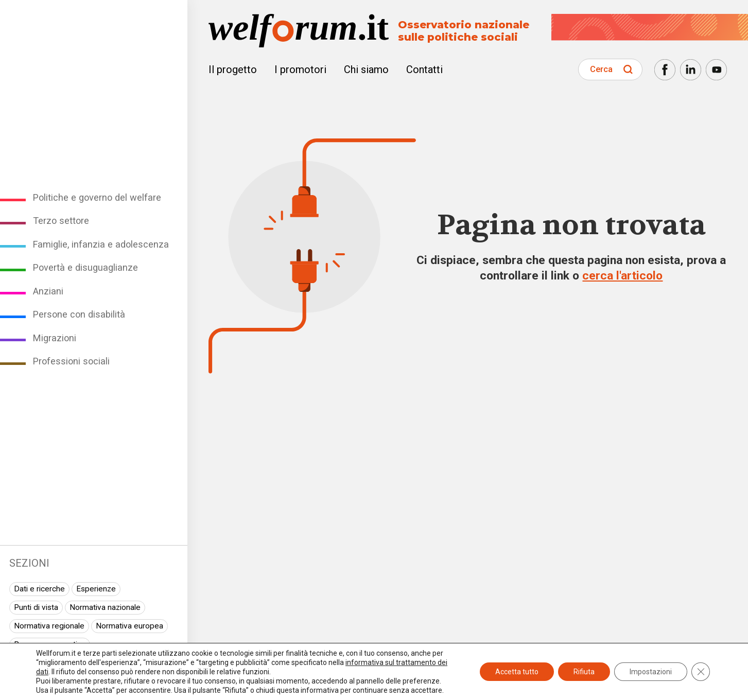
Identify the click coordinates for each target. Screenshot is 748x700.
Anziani (48, 291)
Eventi (114, 663)
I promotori (300, 69)
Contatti (424, 69)
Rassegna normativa (50, 644)
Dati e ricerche (39, 589)
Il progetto (233, 69)
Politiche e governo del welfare (97, 197)
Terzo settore (61, 221)
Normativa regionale (49, 626)
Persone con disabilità (79, 314)
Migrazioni (55, 338)
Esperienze (96, 589)
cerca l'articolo (622, 276)
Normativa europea (129, 626)
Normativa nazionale (105, 607)
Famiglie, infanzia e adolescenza (101, 244)
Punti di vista (36, 607)
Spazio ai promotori (48, 681)
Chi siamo (366, 69)
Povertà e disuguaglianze (85, 267)
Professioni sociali (71, 361)
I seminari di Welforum (53, 663)
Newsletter (676, 676)
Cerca (601, 69)
